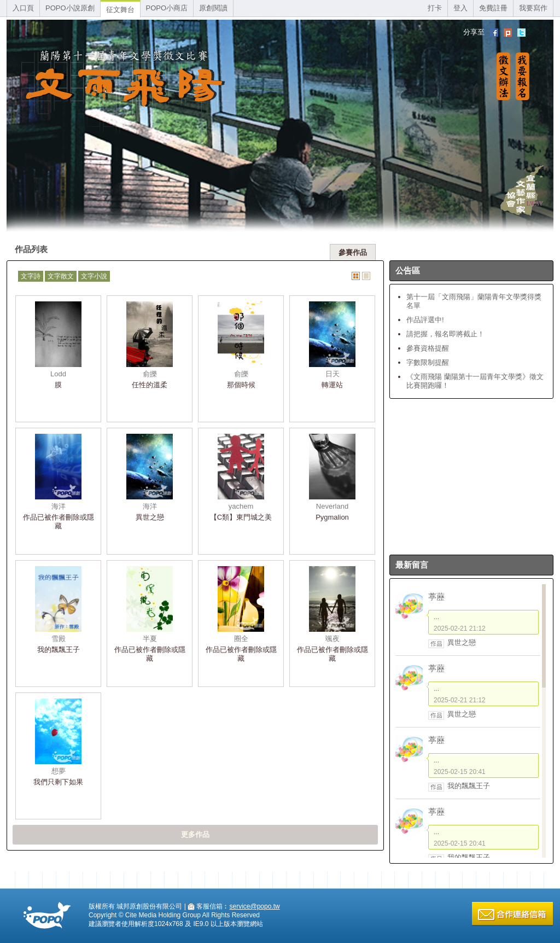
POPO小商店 (167, 8)
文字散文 (61, 276)
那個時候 (241, 385)
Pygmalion (332, 517)
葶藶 (436, 596)
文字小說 (94, 276)
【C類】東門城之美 (241, 517)
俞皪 (150, 374)
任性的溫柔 (150, 385)
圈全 (241, 639)
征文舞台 (120, 10)
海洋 (59, 506)
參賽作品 (353, 252)
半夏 (150, 639)
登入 (460, 8)
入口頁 (23, 8)
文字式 (366, 276)
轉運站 (332, 385)
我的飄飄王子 (59, 650)
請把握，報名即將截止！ (445, 334)
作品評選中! (425, 320)
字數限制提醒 (428, 362)
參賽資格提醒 (428, 348)
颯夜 (332, 639)
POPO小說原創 (70, 8)
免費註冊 (493, 8)
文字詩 (31, 276)
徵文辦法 (503, 76)
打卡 (435, 8)
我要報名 (523, 76)
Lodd (58, 374)
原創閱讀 (213, 8)
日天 (332, 374)
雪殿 (59, 639)
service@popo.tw (254, 906)
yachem (241, 506)
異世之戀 (150, 517)
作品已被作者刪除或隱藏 (59, 522)
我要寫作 (533, 8)
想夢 (59, 771)
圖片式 (356, 276)
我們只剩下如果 (58, 782)
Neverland (332, 506)
